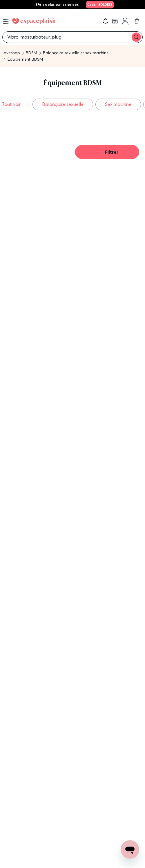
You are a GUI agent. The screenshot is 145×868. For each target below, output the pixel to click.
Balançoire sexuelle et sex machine (76, 53)
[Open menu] (6, 21)
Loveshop (11, 53)
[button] (106, 21)
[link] (99, 5)
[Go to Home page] (34, 21)
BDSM (31, 53)
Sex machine (118, 104)
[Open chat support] (130, 849)
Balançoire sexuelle (63, 104)
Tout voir (12, 104)
